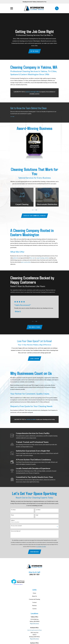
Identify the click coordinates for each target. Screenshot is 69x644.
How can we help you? (16, 531)
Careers (34, 609)
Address (13, 521)
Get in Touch (34, 51)
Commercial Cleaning (34, 600)
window (47, 258)
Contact (34, 603)
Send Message (34, 552)
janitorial (15, 258)
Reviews (34, 606)
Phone (12, 515)
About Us (34, 597)
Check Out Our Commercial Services (34, 216)
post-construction (26, 262)
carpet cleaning (40, 258)
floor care (32, 258)
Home (34, 593)
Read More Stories (34, 327)
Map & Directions (34, 624)
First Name (13, 510)
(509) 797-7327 (34, 575)
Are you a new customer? (16, 526)
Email (37, 515)
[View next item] (36, 210)
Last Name (38, 510)
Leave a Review (34, 359)
